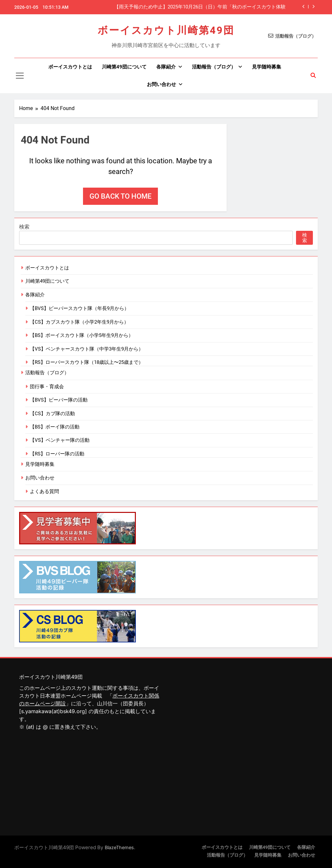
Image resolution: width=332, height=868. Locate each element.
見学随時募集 (267, 67)
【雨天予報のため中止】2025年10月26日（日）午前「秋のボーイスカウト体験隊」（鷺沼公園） (200, 7)
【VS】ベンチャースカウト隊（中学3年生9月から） (87, 349)
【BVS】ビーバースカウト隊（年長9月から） (79, 308)
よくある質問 (44, 491)
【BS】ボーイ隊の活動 (55, 427)
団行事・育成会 (47, 387)
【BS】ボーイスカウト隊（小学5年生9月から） (82, 335)
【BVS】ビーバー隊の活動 (59, 400)
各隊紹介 (166, 67)
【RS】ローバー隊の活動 (57, 454)
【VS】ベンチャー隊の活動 (60, 440)
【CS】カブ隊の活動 (52, 414)
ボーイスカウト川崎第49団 (166, 30)
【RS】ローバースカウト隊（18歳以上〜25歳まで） (87, 362)
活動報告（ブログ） (214, 67)
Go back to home (120, 196)
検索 (24, 227)
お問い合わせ (161, 84)
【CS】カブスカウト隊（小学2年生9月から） (79, 322)
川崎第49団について (124, 67)
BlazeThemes (119, 847)
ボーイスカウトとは (70, 67)
